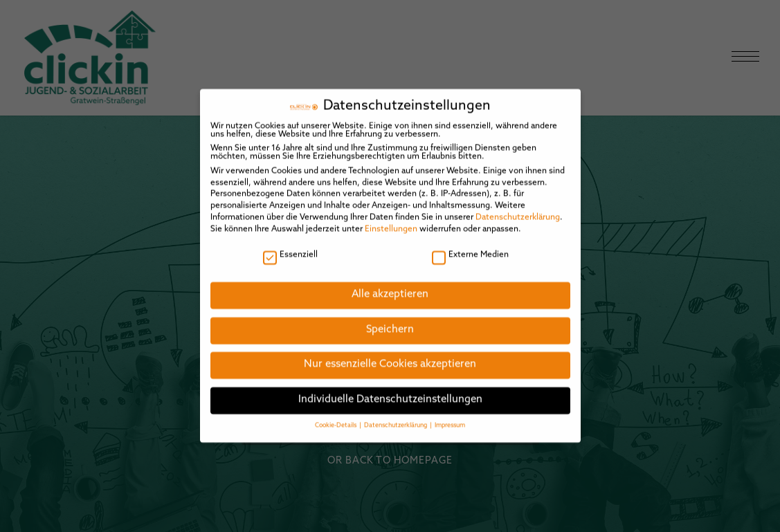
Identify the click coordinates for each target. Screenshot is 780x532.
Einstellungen (391, 219)
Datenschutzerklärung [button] (396, 415)
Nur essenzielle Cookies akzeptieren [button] (390, 355)
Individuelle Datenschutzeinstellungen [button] (390, 390)
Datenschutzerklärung (518, 208)
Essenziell (290, 245)
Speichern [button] (390, 320)
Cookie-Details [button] (336, 415)
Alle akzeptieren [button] (390, 285)
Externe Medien (470, 245)
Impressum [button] (450, 415)
